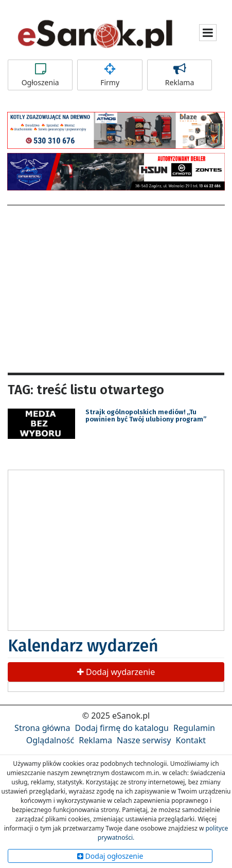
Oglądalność (50, 740)
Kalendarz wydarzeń (83, 646)
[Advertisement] (116, 287)
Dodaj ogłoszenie (110, 856)
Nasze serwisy (144, 740)
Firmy (110, 75)
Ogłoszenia (40, 75)
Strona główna (42, 728)
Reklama (180, 75)
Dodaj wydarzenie (116, 672)
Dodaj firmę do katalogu (122, 728)
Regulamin (194, 728)
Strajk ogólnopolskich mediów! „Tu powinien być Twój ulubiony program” (146, 416)
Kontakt (191, 740)
